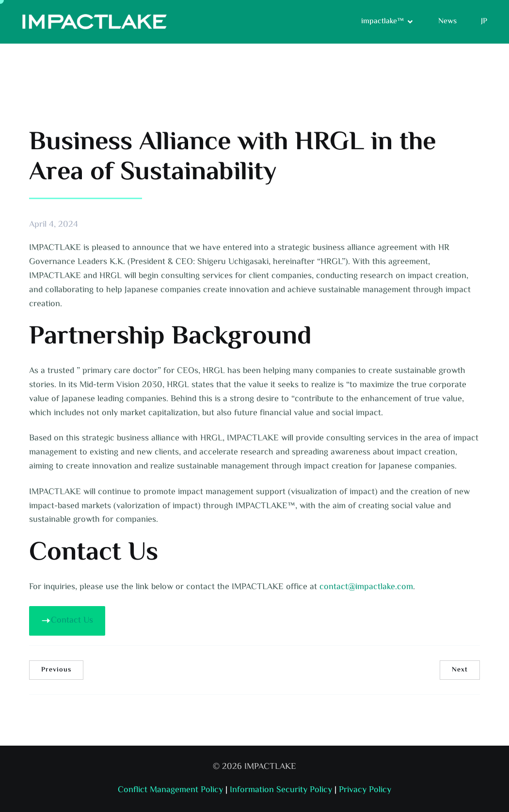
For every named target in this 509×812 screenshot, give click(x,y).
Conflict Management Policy (170, 790)
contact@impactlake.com (366, 587)
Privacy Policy (365, 790)
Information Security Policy (281, 790)
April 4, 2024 (54, 225)
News (447, 22)
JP (484, 22)
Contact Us (67, 621)
